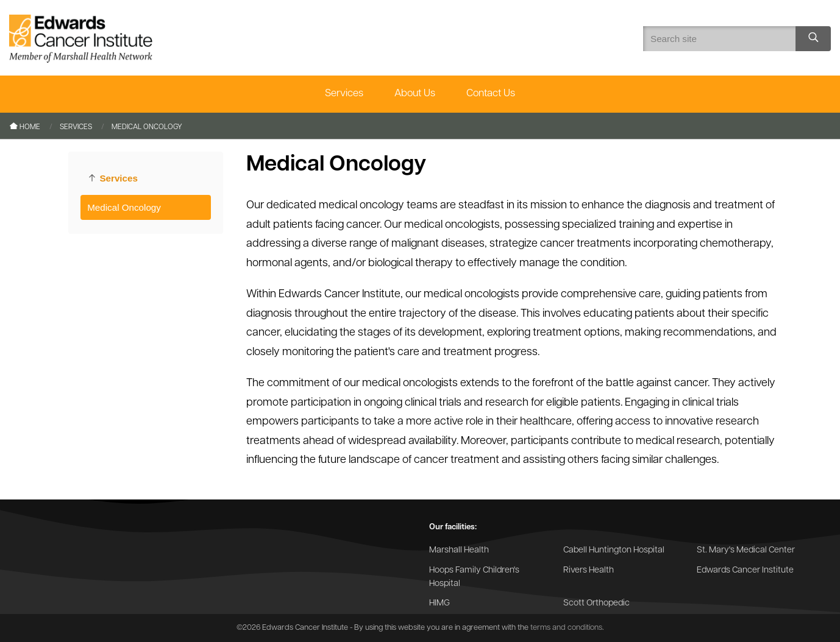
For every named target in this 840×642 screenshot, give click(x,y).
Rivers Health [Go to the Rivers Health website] (589, 570)
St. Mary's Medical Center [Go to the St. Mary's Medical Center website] (746, 550)
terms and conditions (566, 628)
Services (344, 93)
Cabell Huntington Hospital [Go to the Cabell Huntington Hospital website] (614, 550)
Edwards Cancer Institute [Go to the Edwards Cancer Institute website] (745, 570)
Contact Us (491, 93)
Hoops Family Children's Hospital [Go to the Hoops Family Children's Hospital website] (474, 577)
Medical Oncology (124, 207)
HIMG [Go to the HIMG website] (440, 603)
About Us (415, 93)
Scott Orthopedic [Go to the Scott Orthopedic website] (596, 603)
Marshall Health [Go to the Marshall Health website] (459, 550)
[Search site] (813, 39)
